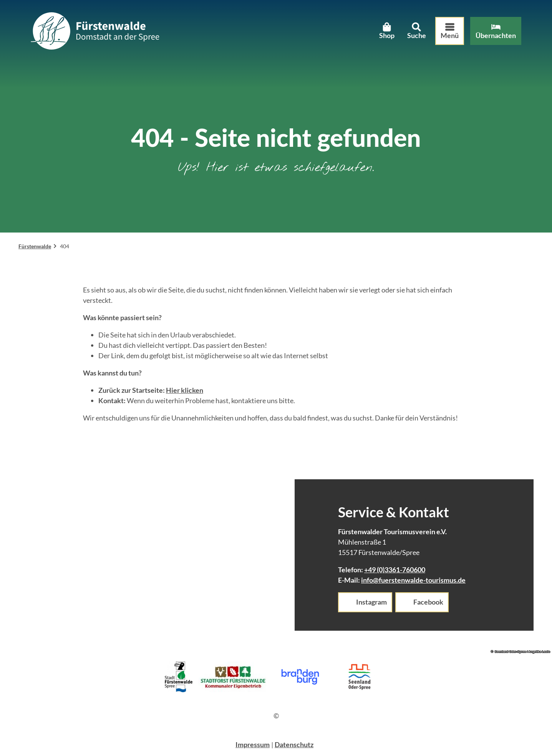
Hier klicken (185, 390)
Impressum (253, 744)
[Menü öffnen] (450, 31)
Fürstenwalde (35, 246)
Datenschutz (294, 744)
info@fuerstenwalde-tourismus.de (413, 580)
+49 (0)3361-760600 (395, 570)
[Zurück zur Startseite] (95, 31)
